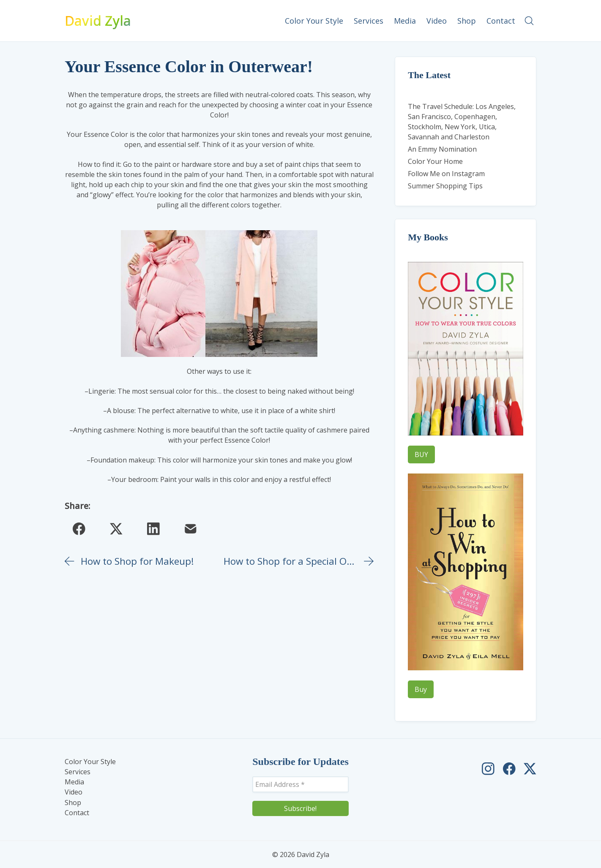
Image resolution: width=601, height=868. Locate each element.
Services (78, 772)
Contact (77, 813)
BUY (421, 454)
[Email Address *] (300, 784)
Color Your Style (90, 762)
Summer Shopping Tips (445, 186)
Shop (73, 803)
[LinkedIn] (153, 528)
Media (74, 782)
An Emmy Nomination (442, 149)
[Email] (191, 528)
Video (74, 792)
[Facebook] (79, 528)
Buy (421, 689)
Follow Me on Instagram (446, 174)
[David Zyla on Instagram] (488, 769)
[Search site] (529, 21)
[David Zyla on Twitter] (530, 769)
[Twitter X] (116, 528)
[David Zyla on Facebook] (509, 769)
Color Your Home (435, 161)
